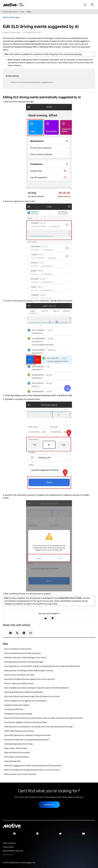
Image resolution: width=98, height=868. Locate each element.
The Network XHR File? (14, 709)
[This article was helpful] (46, 618)
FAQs (22, 12)
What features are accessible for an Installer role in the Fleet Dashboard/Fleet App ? (39, 727)
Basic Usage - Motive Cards (16, 748)
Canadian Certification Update (17, 705)
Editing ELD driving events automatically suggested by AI (32, 82)
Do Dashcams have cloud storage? (18, 714)
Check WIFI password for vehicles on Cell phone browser (28, 735)
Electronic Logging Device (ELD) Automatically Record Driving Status (33, 765)
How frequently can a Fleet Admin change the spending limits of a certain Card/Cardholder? (42, 666)
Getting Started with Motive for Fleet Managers (24, 662)
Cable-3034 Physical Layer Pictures (19, 731)
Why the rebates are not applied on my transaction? (26, 701)
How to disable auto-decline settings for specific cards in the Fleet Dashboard (37, 688)
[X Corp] (17, 633)
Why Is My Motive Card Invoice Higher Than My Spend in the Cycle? (32, 696)
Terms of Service (9, 843)
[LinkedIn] (24, 633)
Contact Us (49, 804)
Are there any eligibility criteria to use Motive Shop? (26, 722)
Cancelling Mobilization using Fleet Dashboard (23, 692)
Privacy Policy (8, 847)
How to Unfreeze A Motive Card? (18, 649)
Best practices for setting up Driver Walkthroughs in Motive (29, 670)
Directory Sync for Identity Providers (19, 675)
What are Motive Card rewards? (17, 753)
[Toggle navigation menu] (85, 5)
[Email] (31, 633)
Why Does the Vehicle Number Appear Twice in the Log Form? (30, 679)
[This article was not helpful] (53, 618)
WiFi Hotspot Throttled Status (17, 757)
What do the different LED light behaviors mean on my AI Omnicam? (32, 770)
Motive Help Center (10, 12)
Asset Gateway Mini (12, 761)
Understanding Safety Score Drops (19, 744)
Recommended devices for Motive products (23, 653)
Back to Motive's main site (13, 851)
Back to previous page (11, 17)
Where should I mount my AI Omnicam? (21, 774)
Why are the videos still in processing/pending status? (27, 740)
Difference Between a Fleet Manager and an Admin (25, 658)
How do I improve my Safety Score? (19, 683)
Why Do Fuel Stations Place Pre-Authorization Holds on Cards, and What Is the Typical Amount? (44, 718)
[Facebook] (11, 633)
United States (8, 855)
